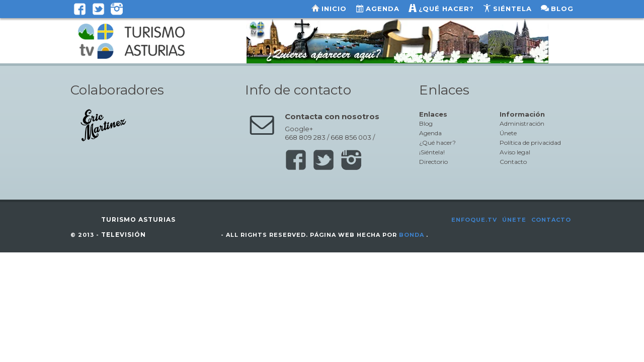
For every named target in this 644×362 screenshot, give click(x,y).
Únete (508, 133)
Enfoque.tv (474, 220)
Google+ (299, 129)
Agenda (383, 9)
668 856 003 (351, 137)
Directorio (433, 162)
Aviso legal (515, 152)
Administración (522, 123)
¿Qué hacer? (446, 9)
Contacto (513, 162)
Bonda (412, 235)
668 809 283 (305, 137)
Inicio (334, 9)
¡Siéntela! (432, 152)
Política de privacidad (530, 143)
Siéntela (512, 9)
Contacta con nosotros (332, 116)
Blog (562, 9)
